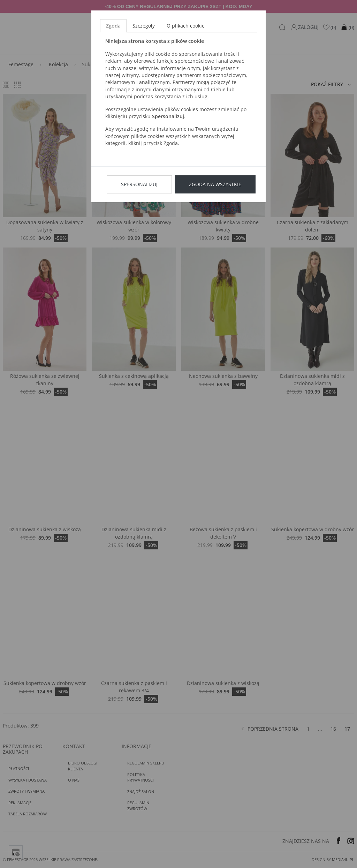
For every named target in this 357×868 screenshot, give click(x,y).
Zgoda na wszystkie (215, 184)
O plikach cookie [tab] (186, 26)
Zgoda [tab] (113, 26)
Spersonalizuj (139, 184)
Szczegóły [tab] (144, 26)
